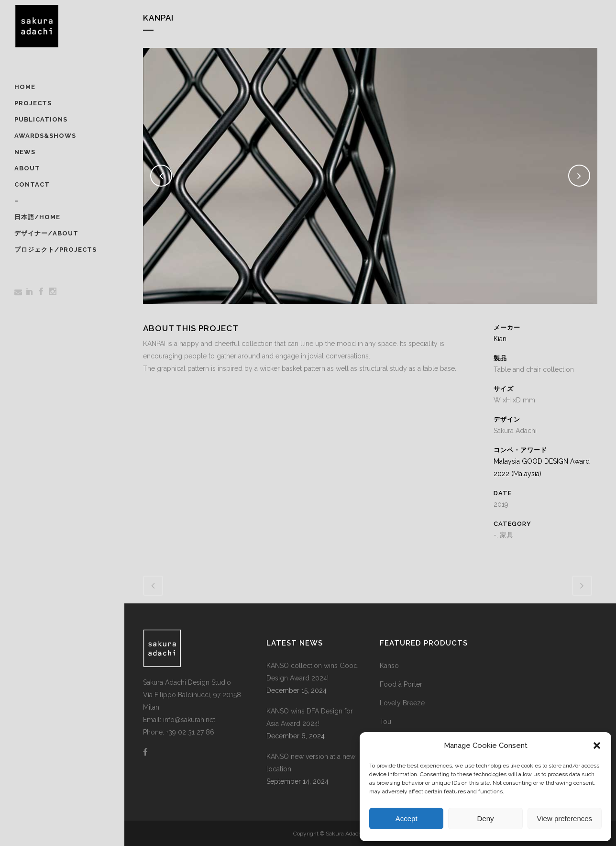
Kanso (389, 666)
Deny (485, 818)
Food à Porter (401, 684)
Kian (500, 339)
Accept (407, 818)
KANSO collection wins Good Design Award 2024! (312, 672)
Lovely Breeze (402, 703)
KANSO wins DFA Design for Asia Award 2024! (310, 717)
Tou (385, 722)
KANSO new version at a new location (311, 763)
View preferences (565, 818)
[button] (597, 746)
